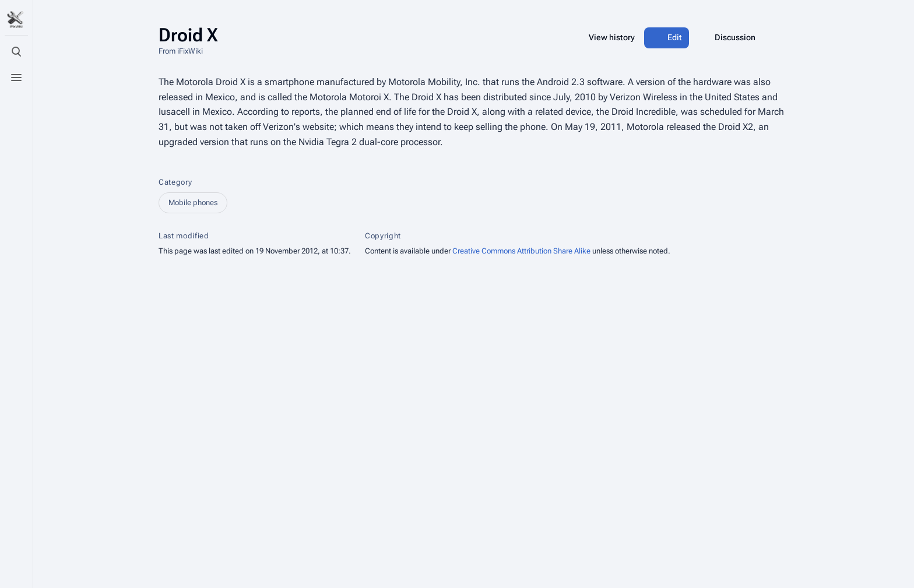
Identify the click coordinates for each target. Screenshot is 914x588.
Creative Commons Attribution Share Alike (521, 251)
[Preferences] (16, 546)
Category (175, 182)
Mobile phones (193, 203)
